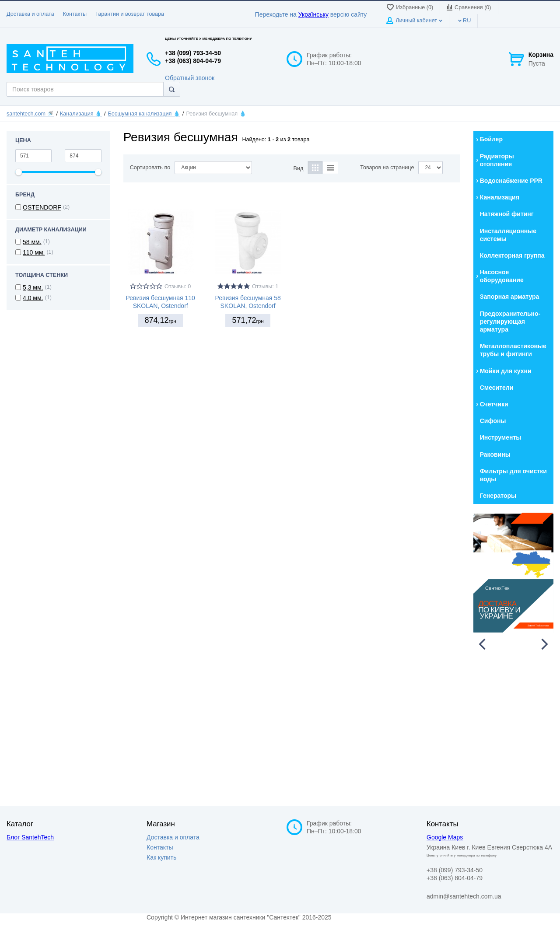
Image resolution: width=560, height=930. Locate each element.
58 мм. (32, 242)
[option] (513, 573)
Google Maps (445, 837)
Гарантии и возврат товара (130, 14)
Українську (313, 14)
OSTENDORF (42, 207)
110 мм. (34, 252)
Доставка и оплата (30, 14)
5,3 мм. (33, 287)
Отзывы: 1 (265, 287)
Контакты (75, 14)
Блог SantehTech (30, 837)
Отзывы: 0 (178, 287)
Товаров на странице (387, 168)
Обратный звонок (190, 78)
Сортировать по (150, 168)
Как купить (161, 857)
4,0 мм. (33, 298)
